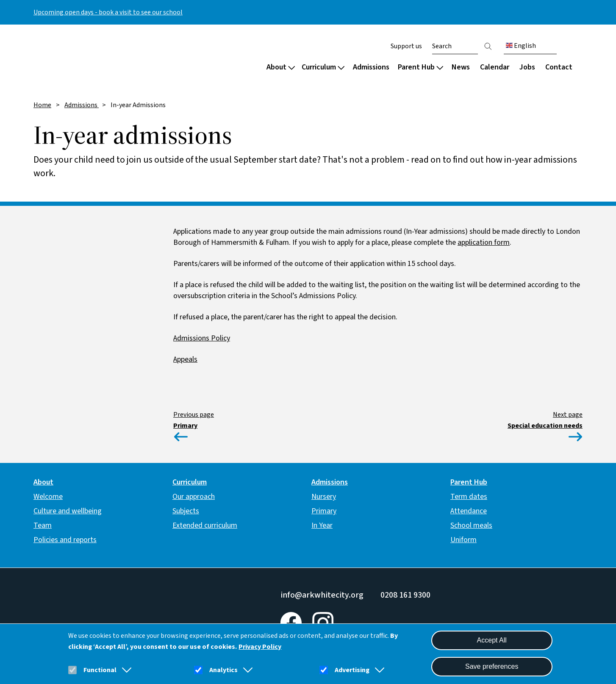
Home (42, 105)
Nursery (324, 497)
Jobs (527, 67)
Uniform (463, 540)
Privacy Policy (260, 647)
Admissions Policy (202, 338)
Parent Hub (420, 67)
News (461, 67)
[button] (125, 670)
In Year (322, 525)
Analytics (223, 670)
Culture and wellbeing (68, 511)
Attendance (469, 511)
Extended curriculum (205, 525)
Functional (100, 670)
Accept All (492, 640)
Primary (185, 426)
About (281, 67)
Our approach (194, 497)
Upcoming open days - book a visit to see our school (108, 12)
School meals (471, 525)
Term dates (469, 497)
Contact (559, 67)
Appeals (185, 359)
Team (43, 525)
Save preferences (492, 666)
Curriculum (323, 67)
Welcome (48, 497)
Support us (406, 46)
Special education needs (545, 426)
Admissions (371, 67)
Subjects (186, 511)
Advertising (352, 670)
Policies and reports (65, 540)
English (521, 46)
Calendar (495, 67)
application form (484, 242)
